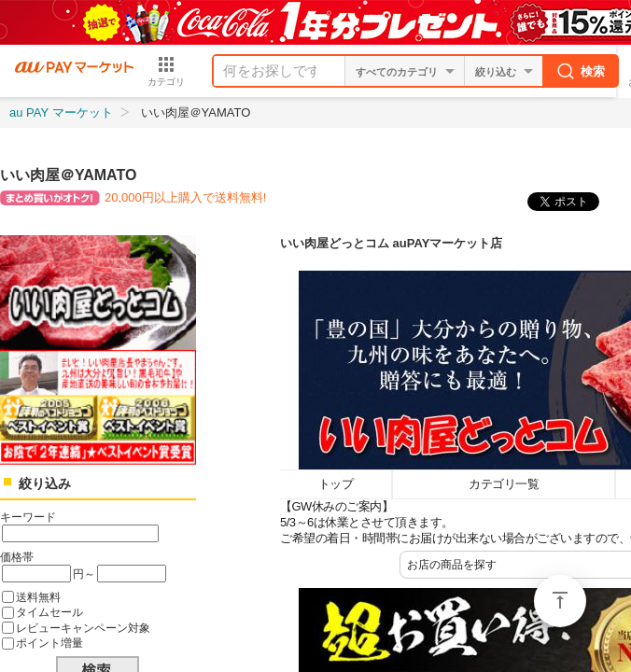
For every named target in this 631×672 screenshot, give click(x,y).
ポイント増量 (49, 643)
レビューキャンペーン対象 (83, 628)
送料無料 (38, 597)
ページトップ (560, 601)
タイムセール (49, 612)
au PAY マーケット (61, 112)
